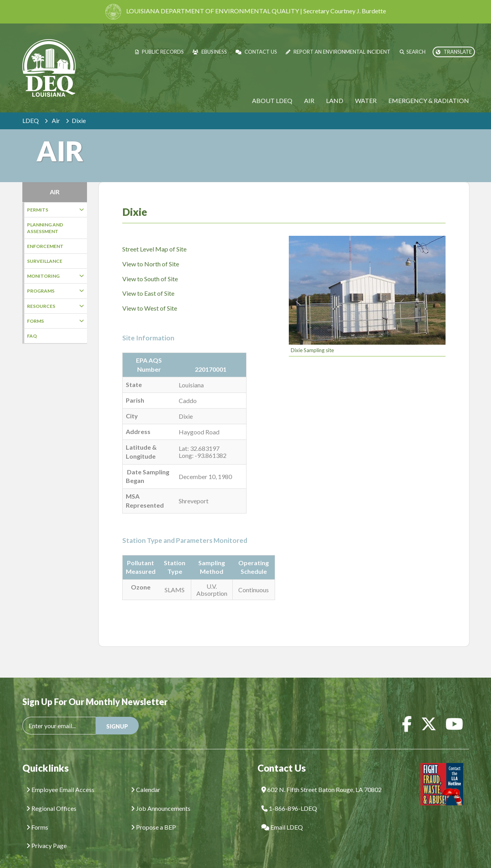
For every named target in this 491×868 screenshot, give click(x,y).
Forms (55, 321)
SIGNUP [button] (117, 715)
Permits (55, 210)
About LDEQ (272, 100)
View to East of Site (148, 281)
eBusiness (210, 52)
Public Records (159, 52)
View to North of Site (151, 252)
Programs (55, 291)
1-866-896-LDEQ (289, 797)
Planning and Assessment (45, 228)
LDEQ (31, 120)
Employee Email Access (60, 778)
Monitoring (55, 276)
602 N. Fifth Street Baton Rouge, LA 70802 (322, 778)
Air (309, 100)
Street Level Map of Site (154, 237)
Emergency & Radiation (429, 100)
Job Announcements (161, 797)
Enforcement (45, 246)
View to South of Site (150, 267)
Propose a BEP (153, 815)
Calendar (146, 778)
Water (366, 100)
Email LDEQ (282, 815)
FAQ (32, 336)
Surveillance (45, 261)
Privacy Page (46, 834)
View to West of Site (150, 296)
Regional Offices (51, 797)
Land (335, 100)
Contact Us (256, 52)
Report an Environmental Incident (338, 52)
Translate (454, 52)
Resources (55, 306)
